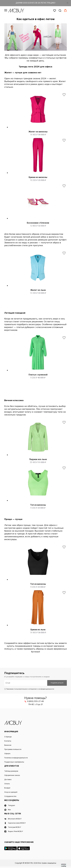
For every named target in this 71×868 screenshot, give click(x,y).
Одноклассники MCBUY (17, 823)
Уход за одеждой (11, 792)
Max (9, 810)
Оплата (7, 784)
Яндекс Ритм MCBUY (15, 831)
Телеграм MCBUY (14, 827)
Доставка (8, 780)
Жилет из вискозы (38, 132)
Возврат (7, 788)
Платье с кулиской (38, 375)
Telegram (11, 806)
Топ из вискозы (38, 505)
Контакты (8, 741)
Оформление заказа (12, 775)
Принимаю (29, 689)
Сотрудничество (10, 796)
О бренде (8, 737)
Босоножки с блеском (38, 223)
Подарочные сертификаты (14, 762)
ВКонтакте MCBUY (15, 819)
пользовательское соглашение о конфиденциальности (34, 689)
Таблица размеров (11, 771)
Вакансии (8, 745)
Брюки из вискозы (38, 177)
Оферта (7, 754)
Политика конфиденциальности (16, 758)
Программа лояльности (13, 749)
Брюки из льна (38, 630)
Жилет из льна (38, 290)
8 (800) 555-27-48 (35, 701)
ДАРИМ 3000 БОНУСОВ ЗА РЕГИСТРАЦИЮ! (35, 3)
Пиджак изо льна (38, 459)
